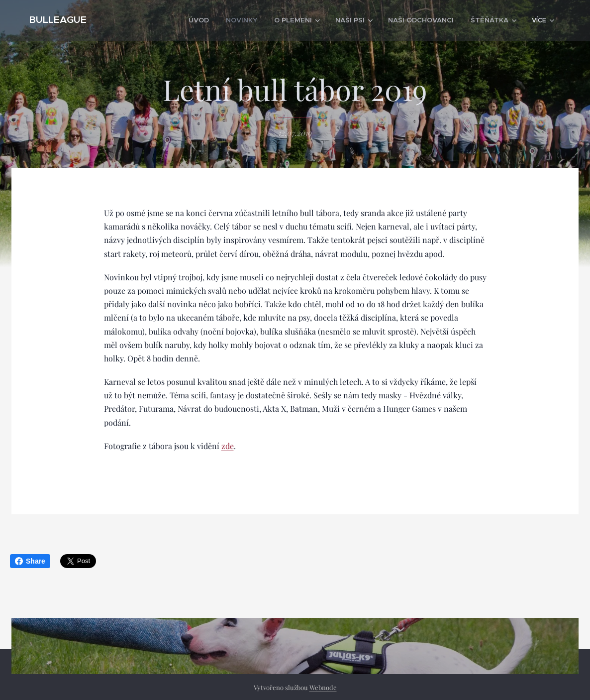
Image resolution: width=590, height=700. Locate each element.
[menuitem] (169, 20)
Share (30, 561)
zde (228, 445)
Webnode (323, 687)
